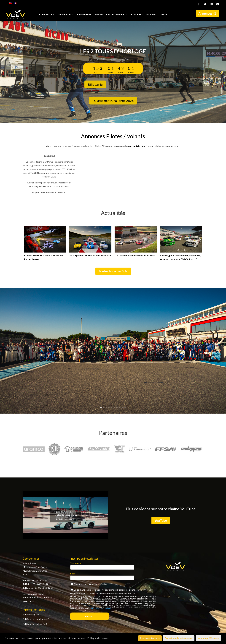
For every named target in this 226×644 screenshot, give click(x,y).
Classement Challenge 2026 (114, 101)
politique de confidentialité (100, 609)
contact (32, 601)
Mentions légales (31, 614)
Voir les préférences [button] (209, 638)
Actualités (137, 15)
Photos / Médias (115, 15)
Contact (164, 15)
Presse (99, 15)
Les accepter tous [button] (150, 638)
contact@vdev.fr (138, 146)
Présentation (47, 15)
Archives (151, 15)
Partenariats (84, 15)
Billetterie (95, 84)
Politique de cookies (98, 638)
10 (125, 407)
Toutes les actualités (113, 271)
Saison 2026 (64, 15)
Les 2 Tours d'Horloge (113, 51)
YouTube (161, 520)
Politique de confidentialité (36, 619)
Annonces (205, 13)
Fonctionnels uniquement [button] (179, 638)
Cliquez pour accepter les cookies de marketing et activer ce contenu (65, 515)
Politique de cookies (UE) (35, 624)
